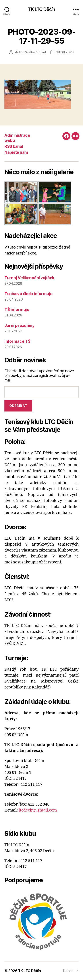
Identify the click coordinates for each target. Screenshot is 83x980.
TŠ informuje (17, 310)
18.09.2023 (65, 52)
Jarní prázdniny (20, 325)
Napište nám (16, 152)
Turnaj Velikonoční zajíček (29, 278)
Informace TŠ (17, 341)
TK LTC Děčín (42, 9)
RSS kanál (14, 146)
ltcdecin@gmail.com (38, 810)
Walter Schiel (36, 52)
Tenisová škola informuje (28, 294)
